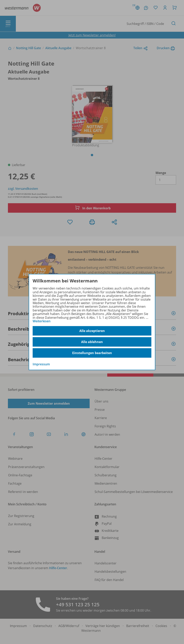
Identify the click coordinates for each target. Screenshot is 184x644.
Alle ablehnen (92, 342)
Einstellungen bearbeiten (92, 353)
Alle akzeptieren (92, 331)
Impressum (41, 364)
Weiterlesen (42, 321)
